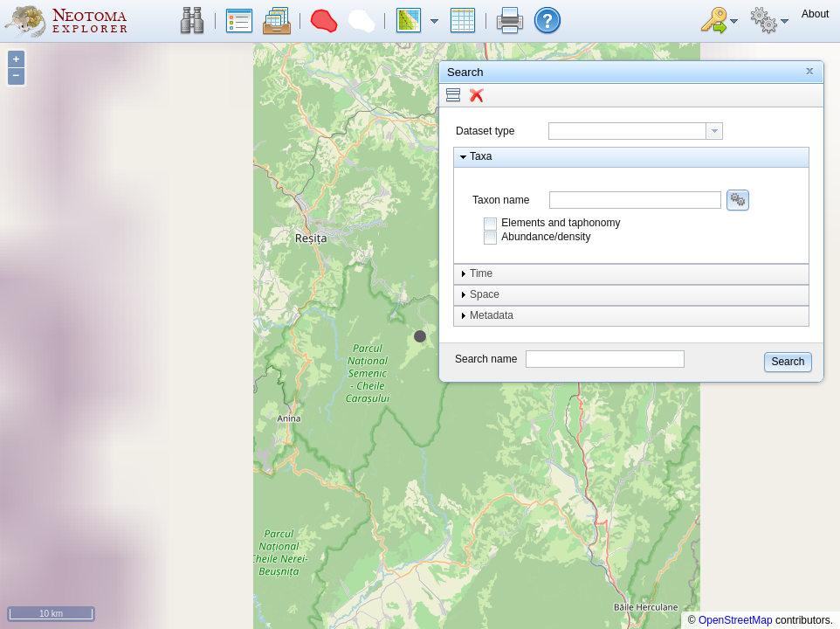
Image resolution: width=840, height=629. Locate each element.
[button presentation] (714, 131)
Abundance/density (546, 237)
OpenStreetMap (736, 620)
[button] (192, 21)
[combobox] (636, 131)
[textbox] (627, 131)
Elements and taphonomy (561, 223)
